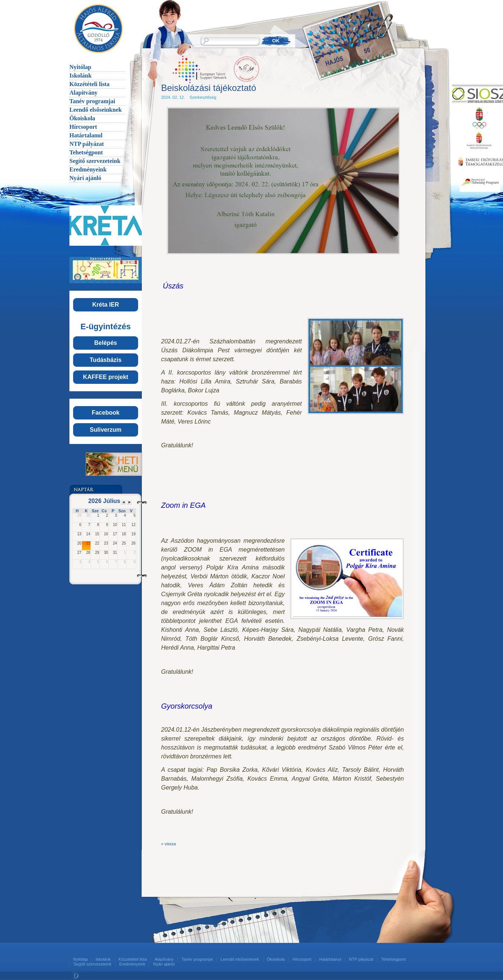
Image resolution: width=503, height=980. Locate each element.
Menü (105, 464)
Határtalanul (86, 135)
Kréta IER (105, 305)
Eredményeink (88, 169)
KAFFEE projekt (106, 377)
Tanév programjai (92, 101)
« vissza (169, 844)
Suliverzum (106, 430)
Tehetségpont (86, 152)
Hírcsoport (83, 127)
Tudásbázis (106, 360)
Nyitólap (80, 67)
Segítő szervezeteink (95, 161)
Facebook (106, 413)
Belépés (106, 343)
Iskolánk (81, 76)
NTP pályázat (87, 144)
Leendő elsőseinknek (96, 110)
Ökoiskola (82, 118)
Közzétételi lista (89, 84)
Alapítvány (84, 93)
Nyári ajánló (85, 178)
